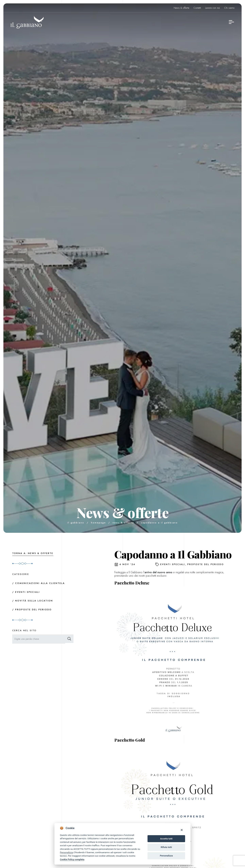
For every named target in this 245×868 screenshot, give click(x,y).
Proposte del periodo (206, 564)
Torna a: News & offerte (33, 553)
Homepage (98, 523)
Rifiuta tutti (166, 847)
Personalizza (66, 852)
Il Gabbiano (76, 523)
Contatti (197, 8)
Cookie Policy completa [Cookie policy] (72, 859)
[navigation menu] (231, 22)
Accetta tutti (166, 839)
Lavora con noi (213, 8)
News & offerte (181, 8)
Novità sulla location (34, 601)
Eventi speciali (173, 564)
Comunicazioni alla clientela (40, 583)
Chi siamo (229, 8)
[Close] (182, 830)
